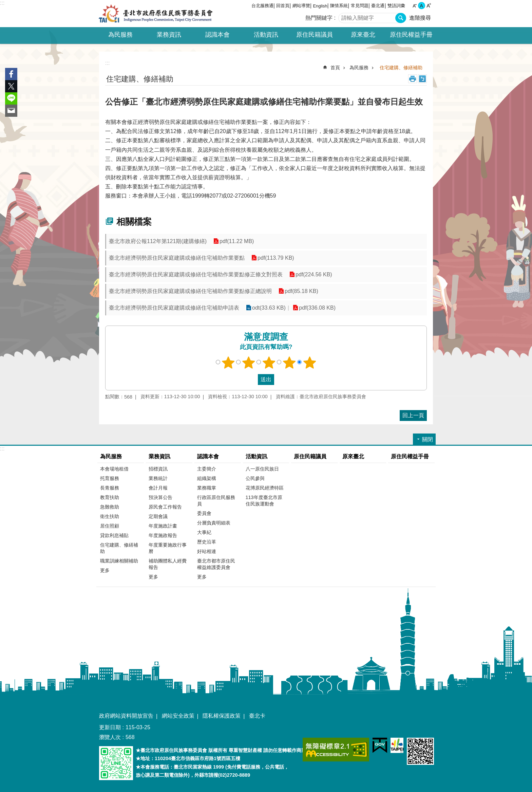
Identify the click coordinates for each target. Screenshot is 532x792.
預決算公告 (160, 497)
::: (2, 3)
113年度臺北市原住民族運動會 (264, 501)
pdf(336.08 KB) (317, 308)
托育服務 (110, 478)
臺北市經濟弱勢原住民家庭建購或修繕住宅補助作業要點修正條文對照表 (196, 274)
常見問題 (360, 6)
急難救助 (110, 507)
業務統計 (158, 478)
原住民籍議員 (315, 35)
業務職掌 (207, 488)
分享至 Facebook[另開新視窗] (11, 74)
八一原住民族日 (262, 469)
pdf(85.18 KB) (301, 291)
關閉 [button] (427, 439)
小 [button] (414, 6)
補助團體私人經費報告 (168, 564)
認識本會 (208, 456)
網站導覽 (301, 6)
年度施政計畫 (163, 526)
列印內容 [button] (413, 79)
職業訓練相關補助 (119, 561)
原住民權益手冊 (411, 35)
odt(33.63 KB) (269, 308)
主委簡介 (207, 469)
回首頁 (283, 6)
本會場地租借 (114, 469)
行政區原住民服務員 (216, 501)
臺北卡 (257, 716)
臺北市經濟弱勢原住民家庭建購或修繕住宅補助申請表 (174, 308)
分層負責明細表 (214, 523)
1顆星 (228, 363)
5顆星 (310, 363)
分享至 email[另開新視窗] (11, 111)
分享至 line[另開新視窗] (11, 98)
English (320, 6)
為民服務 (359, 68)
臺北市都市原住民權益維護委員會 (216, 564)
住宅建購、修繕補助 (401, 68)
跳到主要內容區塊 (4, 4)
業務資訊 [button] (169, 35)
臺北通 (378, 6)
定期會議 (158, 516)
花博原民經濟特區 (265, 488)
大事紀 (204, 532)
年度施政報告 (163, 535)
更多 (105, 570)
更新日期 (110, 727)
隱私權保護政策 (222, 716)
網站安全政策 (178, 716)
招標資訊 (158, 469)
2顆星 (249, 363)
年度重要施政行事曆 (168, 548)
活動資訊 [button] (266, 35)
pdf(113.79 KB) (276, 258)
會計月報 (158, 488)
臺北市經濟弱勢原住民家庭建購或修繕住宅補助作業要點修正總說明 (190, 291)
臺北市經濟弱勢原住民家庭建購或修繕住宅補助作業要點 (177, 258)
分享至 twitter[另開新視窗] (11, 86)
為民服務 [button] (120, 35)
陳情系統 (339, 6)
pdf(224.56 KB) (314, 274)
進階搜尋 (420, 18)
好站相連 (207, 551)
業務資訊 (159, 456)
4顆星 (289, 363)
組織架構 (207, 478)
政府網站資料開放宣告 (126, 716)
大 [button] (429, 6)
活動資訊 (256, 456)
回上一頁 (413, 415)
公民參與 (255, 478)
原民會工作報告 (165, 507)
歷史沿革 (207, 542)
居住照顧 (110, 526)
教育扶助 (110, 497)
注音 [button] (422, 79)
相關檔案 (134, 222)
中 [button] (422, 6)
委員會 (204, 513)
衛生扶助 (110, 516)
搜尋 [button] (401, 18)
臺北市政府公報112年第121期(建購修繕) (158, 241)
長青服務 (110, 488)
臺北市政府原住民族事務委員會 (156, 14)
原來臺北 (363, 35)
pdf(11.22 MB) (237, 241)
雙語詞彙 (396, 6)
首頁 (335, 68)
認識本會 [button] (217, 35)
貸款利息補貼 (114, 535)
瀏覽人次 (110, 737)
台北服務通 (262, 6)
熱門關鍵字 (319, 18)
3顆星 (269, 363)
